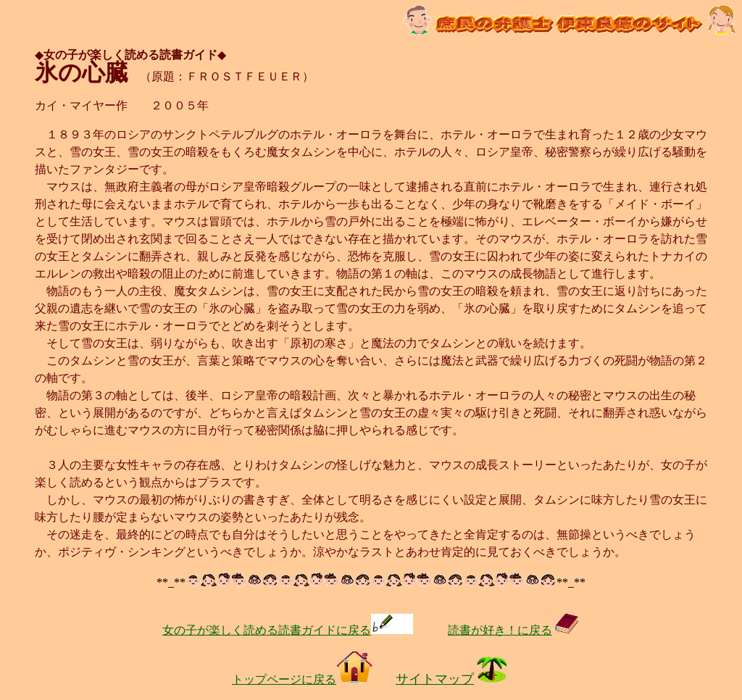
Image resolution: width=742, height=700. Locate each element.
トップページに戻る (302, 679)
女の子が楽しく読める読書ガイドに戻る (288, 630)
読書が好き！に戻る (514, 630)
